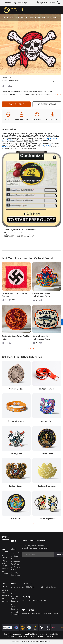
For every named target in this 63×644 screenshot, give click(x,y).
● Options (5, 601)
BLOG (13, 541)
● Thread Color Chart (15, 613)
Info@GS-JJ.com (50, 587)
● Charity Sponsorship (16, 574)
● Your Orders (4, 557)
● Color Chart (14, 592)
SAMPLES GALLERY (6, 538)
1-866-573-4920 (31, 587)
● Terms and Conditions (16, 563)
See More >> (31, 348)
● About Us (15, 553)
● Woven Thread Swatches (15, 599)
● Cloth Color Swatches (15, 607)
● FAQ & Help (5, 591)
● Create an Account (5, 571)
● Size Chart (15, 588)
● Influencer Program (16, 568)
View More (56, 95)
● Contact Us (5, 597)
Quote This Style (16, 104)
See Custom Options (47, 104)
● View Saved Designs (5, 563)
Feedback (62, 322)
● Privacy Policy (15, 557)
